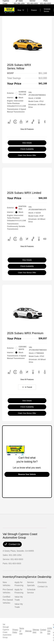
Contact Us (12, 544)
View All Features (27, 129)
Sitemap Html (36, 631)
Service (32, 577)
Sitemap (28, 631)
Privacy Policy (15, 631)
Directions (42, 582)
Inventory (9, 577)
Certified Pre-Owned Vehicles (8, 600)
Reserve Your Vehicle (27, 474)
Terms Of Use (22, 631)
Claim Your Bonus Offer (27, 155)
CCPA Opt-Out (50, 631)
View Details (27, 143)
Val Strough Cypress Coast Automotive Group (7, 631)
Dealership (44, 577)
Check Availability (27, 149)
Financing (21, 577)
